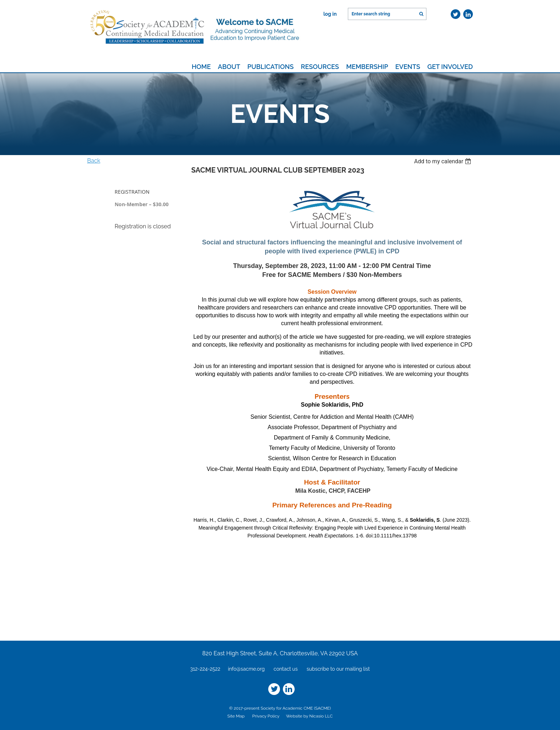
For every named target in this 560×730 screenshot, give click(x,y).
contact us (286, 669)
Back (94, 161)
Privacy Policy (266, 716)
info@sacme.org (246, 669)
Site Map (236, 716)
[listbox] (443, 161)
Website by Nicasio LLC (309, 716)
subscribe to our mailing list (338, 669)
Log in (330, 14)
